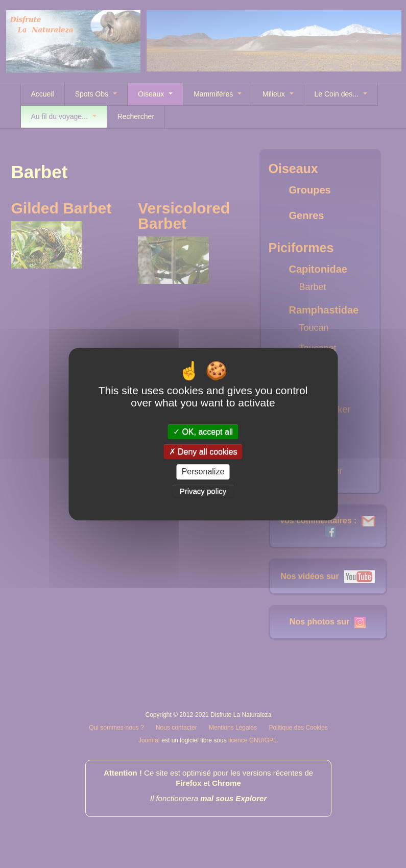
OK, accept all (203, 432)
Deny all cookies (203, 452)
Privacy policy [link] (203, 491)
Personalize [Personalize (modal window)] (203, 472)
